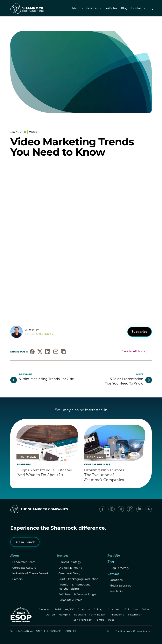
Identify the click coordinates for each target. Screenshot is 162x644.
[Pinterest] (130, 509)
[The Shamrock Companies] (27, 8)
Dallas (146, 609)
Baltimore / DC (65, 609)
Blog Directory (119, 568)
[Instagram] (112, 509)
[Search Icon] (151, 8)
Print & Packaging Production (78, 579)
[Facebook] (102, 509)
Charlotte (84, 609)
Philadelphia (117, 615)
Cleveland (45, 609)
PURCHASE (54, 631)
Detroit (51, 615)
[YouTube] (149, 509)
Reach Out (117, 591)
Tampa (100, 620)
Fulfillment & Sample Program (79, 594)
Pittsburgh (136, 615)
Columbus (132, 609)
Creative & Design (70, 573)
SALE (39, 631)
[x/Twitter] (121, 509)
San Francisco (83, 620)
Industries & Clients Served (30, 573)
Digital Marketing (70, 568)
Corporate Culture (24, 568)
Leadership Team (24, 562)
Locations (116, 580)
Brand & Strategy (70, 562)
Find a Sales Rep (121, 585)
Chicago (99, 609)
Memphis (65, 615)
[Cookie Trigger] (71, 631)
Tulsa (112, 620)
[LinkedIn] (139, 509)
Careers (17, 579)
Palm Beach (97, 615)
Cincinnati (115, 609)
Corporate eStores (70, 600)
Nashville (80, 615)
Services (92, 8)
